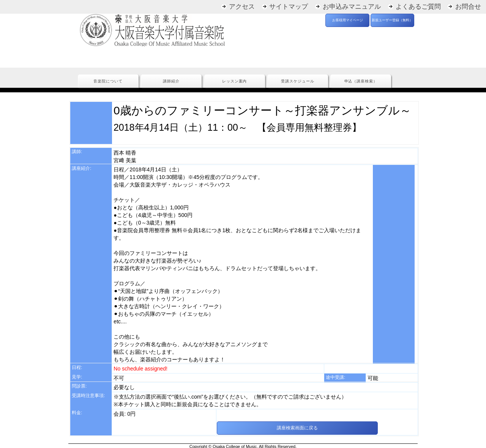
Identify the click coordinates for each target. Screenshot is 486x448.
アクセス (242, 7)
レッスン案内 (235, 81)
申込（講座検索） (361, 81)
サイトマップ (289, 7)
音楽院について (108, 81)
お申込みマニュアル (352, 7)
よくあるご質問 (418, 7)
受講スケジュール (298, 81)
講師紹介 (171, 81)
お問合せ (468, 7)
